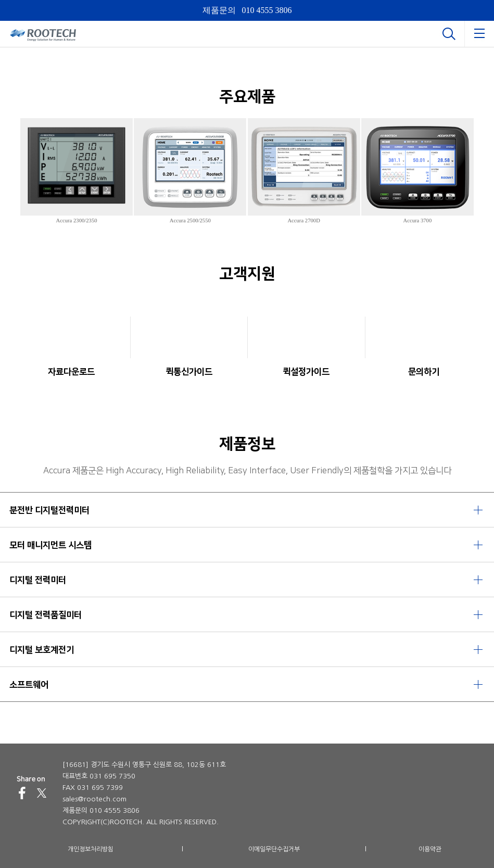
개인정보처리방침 (91, 849)
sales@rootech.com (94, 799)
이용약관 (430, 849)
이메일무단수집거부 (274, 849)
